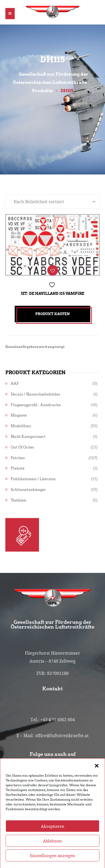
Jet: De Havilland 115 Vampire (52, 294)
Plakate (18, 468)
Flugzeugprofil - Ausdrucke (36, 405)
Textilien (18, 500)
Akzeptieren (53, 838)
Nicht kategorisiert (28, 437)
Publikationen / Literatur (33, 479)
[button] (97, 777)
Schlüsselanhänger (28, 490)
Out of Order (23, 447)
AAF (15, 384)
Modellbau (21, 426)
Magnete (19, 415)
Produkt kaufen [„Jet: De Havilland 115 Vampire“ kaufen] (52, 314)
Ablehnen (52, 853)
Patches (18, 458)
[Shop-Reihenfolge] (52, 202)
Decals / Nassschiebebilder (36, 394)
